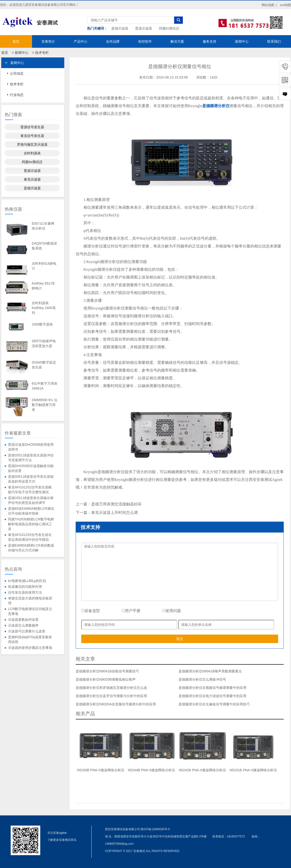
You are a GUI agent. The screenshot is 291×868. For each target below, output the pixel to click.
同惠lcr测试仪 (169, 28)
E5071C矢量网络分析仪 (43, 226)
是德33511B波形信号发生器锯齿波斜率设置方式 (31, 479)
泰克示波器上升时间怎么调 (114, 513)
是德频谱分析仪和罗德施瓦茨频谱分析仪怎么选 (111, 688)
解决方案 (177, 41)
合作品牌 (113, 41)
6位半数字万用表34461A (45, 386)
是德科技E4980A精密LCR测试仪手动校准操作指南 (31, 511)
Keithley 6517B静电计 (43, 286)
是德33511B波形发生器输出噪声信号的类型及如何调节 (31, 500)
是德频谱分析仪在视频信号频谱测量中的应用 (212, 688)
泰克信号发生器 (32, 136)
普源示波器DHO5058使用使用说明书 (31, 447)
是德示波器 (120, 28)
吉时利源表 (32, 153)
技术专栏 (42, 53)
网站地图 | (269, 5)
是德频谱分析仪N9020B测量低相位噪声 (106, 679)
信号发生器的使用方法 (25, 592)
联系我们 (274, 41)
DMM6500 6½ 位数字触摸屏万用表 (45, 405)
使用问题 (172, 611)
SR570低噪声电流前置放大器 (44, 343)
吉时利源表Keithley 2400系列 (44, 308)
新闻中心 (242, 41)
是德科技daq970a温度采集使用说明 (30, 639)
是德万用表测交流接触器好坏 (116, 504)
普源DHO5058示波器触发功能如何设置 (31, 468)
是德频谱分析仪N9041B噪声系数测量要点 (210, 671)
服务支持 (210, 41)
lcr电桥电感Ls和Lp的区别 (27, 581)
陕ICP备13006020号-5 (155, 829)
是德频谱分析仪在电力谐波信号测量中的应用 (212, 696)
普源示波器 (144, 28)
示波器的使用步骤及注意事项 (30, 648)
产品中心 (81, 41)
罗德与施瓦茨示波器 (32, 144)
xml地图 (285, 5)
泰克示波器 (32, 179)
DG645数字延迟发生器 (44, 365)
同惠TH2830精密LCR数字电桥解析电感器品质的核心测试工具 (31, 524)
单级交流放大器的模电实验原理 (30, 601)
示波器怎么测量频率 (23, 625)
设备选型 (91, 611)
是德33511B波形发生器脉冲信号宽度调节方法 (31, 458)
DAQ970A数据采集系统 (44, 246)
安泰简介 (48, 41)
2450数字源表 (42, 324)
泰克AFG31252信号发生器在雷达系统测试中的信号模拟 (30, 537)
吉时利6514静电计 (44, 266)
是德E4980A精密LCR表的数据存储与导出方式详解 (31, 548)
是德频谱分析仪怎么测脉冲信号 (202, 679)
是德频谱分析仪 (216, 106)
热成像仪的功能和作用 (25, 587)
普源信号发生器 (32, 127)
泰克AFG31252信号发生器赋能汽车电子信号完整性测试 (30, 490)
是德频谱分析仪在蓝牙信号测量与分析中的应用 (111, 696)
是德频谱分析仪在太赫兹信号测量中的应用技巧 (214, 704)
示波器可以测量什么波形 (27, 631)
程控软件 (145, 41)
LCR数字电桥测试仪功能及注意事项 (30, 611)
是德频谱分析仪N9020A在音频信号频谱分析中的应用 (116, 704)
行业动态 (17, 95)
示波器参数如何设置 (23, 620)
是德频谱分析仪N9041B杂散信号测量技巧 (107, 671)
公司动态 (17, 73)
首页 (16, 41)
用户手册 (131, 611)
